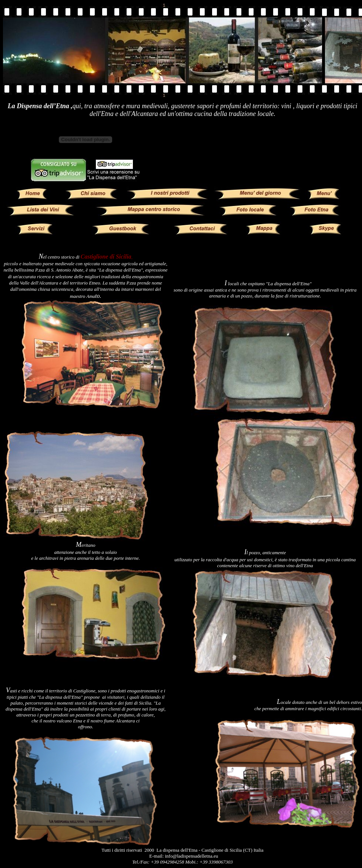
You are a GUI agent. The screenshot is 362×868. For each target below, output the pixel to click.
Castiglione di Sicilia (106, 257)
